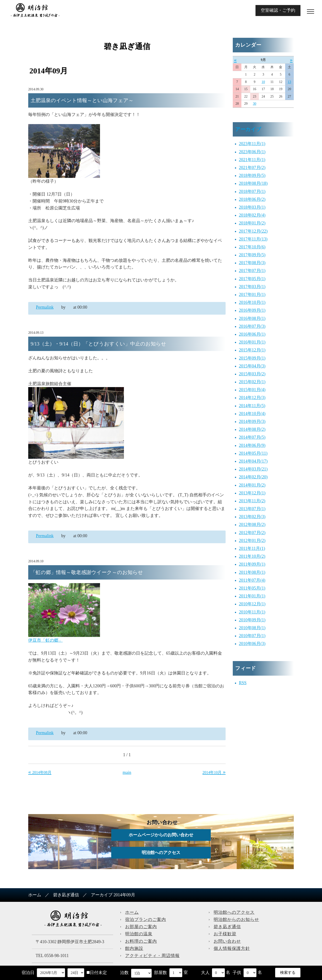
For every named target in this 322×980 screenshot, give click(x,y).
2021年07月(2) (252, 168)
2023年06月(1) (252, 152)
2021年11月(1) (252, 160)
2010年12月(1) (252, 604)
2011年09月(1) (252, 564)
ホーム (35, 895)
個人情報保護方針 (232, 948)
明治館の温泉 (139, 934)
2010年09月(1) (252, 620)
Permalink (45, 307)
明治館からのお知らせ (236, 920)
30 (255, 104)
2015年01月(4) (252, 390)
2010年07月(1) (252, 636)
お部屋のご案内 (141, 927)
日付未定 (97, 973)
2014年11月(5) (252, 406)
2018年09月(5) (252, 175)
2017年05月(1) (252, 279)
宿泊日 (28, 973)
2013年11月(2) (252, 501)
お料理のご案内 (141, 941)
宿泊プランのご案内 (146, 920)
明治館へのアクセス (161, 853)
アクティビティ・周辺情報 (152, 956)
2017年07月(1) (252, 271)
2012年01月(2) (252, 541)
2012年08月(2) (252, 525)
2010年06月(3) (252, 644)
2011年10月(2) (252, 556)
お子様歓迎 (225, 934)
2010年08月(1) (252, 628)
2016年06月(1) (252, 334)
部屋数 (161, 973)
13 (289, 82)
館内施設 (134, 948)
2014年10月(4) (252, 414)
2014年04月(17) (253, 461)
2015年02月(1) (252, 382)
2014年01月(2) (252, 485)
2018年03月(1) (252, 207)
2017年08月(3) (252, 263)
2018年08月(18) (253, 183)
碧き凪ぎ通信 (66, 895)
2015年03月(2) (252, 374)
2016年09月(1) (252, 310)
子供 (237, 973)
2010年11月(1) (252, 612)
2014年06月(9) (252, 445)
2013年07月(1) (252, 509)
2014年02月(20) (253, 477)
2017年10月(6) (252, 247)
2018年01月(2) (252, 223)
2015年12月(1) (252, 350)
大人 (205, 973)
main (127, 772)
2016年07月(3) (252, 326)
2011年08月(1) (252, 572)
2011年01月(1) (252, 596)
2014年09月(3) (252, 422)
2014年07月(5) (252, 437)
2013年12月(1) (252, 493)
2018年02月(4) (252, 215)
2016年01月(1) (252, 342)
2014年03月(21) (253, 469)
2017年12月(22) (253, 231)
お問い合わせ (227, 941)
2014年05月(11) (253, 453)
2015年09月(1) (252, 358)
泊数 (124, 973)
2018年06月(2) (252, 199)
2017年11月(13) (253, 239)
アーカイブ (248, 129)
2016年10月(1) (252, 302)
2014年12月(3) (252, 398)
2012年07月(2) (252, 533)
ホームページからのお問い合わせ (161, 835)
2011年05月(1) (252, 588)
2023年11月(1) (252, 144)
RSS (243, 683)
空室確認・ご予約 (278, 10)
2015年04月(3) (252, 366)
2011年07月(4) (252, 580)
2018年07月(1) (252, 192)
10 (263, 82)
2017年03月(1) (252, 287)
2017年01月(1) (252, 295)
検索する (288, 972)
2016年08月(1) (252, 318)
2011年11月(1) (252, 548)
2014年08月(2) (252, 429)
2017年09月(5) (252, 255)
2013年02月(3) (252, 517)
